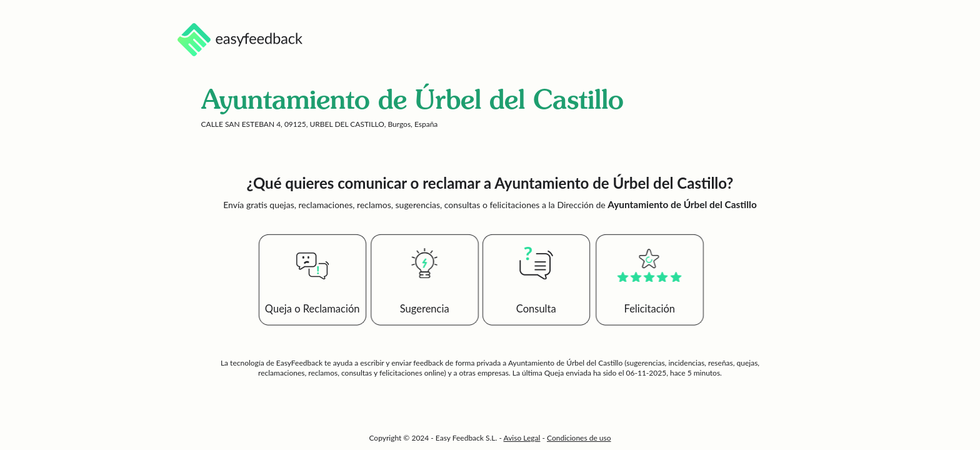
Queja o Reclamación (312, 309)
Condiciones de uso (579, 438)
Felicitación (650, 309)
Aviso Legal (522, 438)
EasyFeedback (300, 363)
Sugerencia (425, 309)
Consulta (536, 309)
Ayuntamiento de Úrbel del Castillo (565, 363)
